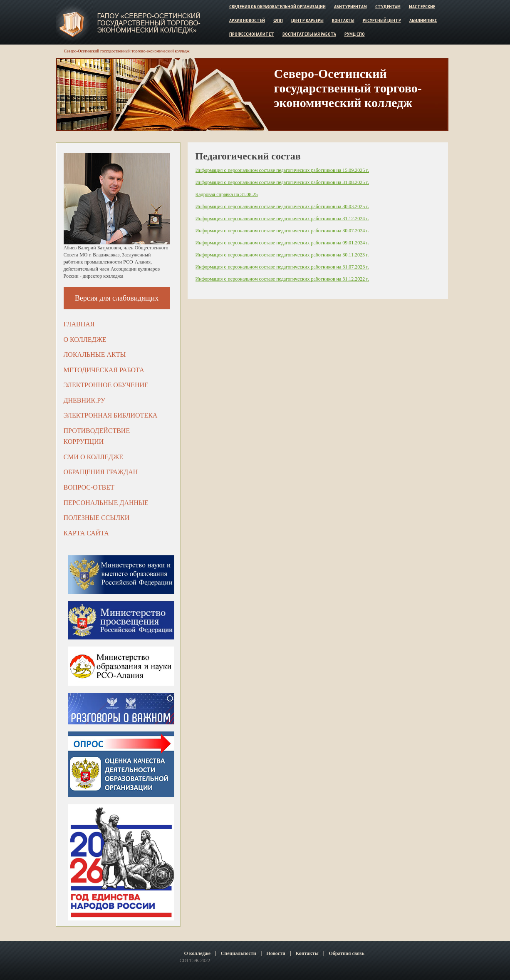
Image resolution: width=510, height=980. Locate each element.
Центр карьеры (307, 20)
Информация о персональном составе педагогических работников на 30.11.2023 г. (282, 255)
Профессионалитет (252, 34)
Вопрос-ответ (89, 487)
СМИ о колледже (94, 457)
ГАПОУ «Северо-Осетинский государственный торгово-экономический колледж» (149, 23)
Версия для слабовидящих (117, 298)
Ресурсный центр (382, 20)
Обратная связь (346, 953)
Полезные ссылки (97, 518)
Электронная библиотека (111, 415)
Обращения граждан (101, 472)
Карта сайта (86, 533)
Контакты (343, 20)
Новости (276, 953)
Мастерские (422, 6)
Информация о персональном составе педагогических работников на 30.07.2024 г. (282, 231)
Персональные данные (106, 503)
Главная (79, 324)
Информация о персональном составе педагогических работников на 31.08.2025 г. (282, 182)
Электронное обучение (106, 385)
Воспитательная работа (309, 34)
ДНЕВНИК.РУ (85, 400)
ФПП (278, 20)
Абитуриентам (350, 6)
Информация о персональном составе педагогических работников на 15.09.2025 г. (282, 170)
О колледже (85, 340)
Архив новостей (247, 20)
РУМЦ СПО (355, 34)
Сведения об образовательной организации (277, 6)
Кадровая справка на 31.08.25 (227, 194)
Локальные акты (95, 354)
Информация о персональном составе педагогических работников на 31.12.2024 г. (282, 219)
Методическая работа (104, 370)
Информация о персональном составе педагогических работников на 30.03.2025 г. (282, 206)
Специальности (239, 953)
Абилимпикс (423, 20)
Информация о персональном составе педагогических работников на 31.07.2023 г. (282, 267)
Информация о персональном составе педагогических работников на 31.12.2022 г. (282, 279)
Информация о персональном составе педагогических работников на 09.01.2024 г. (282, 243)
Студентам (388, 6)
